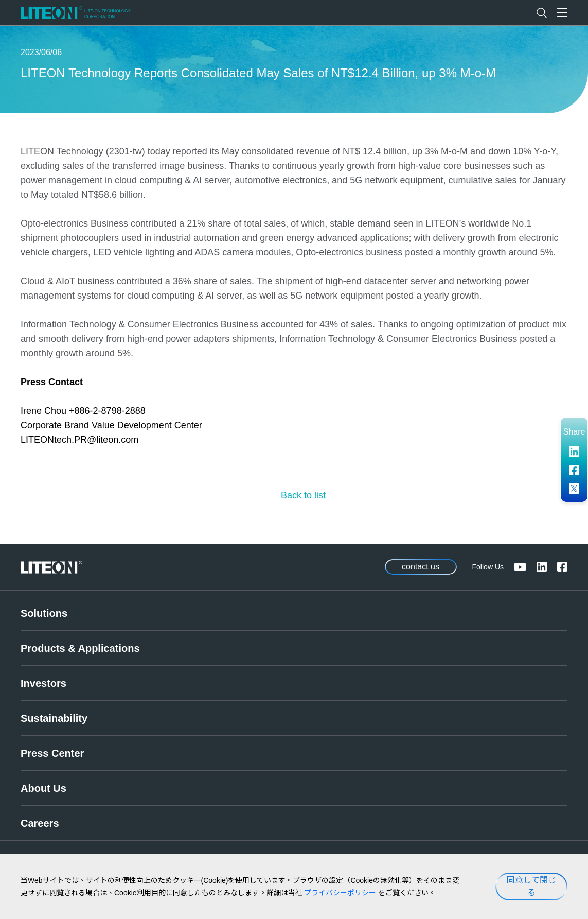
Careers (40, 823)
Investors (43, 683)
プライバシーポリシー (340, 893)
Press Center (52, 753)
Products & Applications (80, 648)
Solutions (44, 613)
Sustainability (54, 718)
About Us (43, 788)
